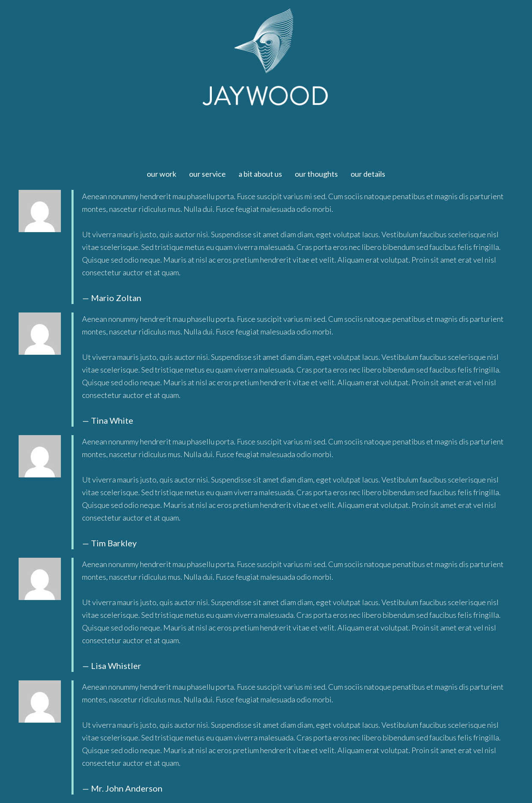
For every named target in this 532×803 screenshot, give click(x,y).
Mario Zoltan (116, 298)
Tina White (112, 420)
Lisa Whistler (116, 666)
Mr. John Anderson (127, 788)
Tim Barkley (114, 543)
